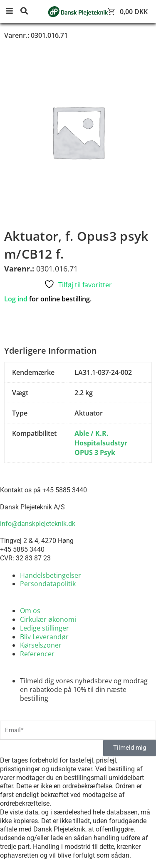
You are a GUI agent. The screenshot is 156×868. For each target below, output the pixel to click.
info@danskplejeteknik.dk (38, 524)
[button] (12, 11)
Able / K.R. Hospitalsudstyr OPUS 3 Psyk (101, 443)
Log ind (16, 299)
